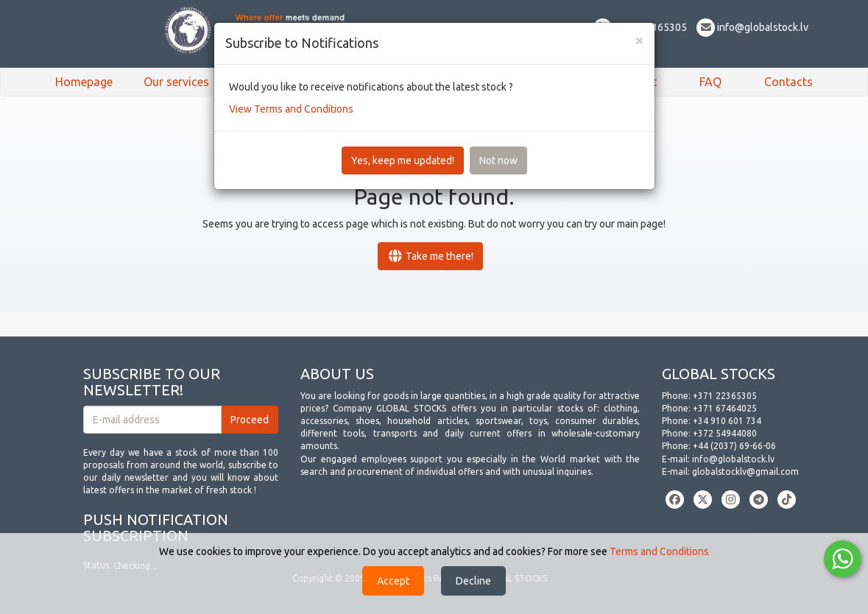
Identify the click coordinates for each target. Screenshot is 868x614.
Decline (473, 581)
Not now (498, 160)
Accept (393, 581)
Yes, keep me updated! (403, 160)
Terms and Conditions (659, 551)
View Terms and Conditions (291, 109)
